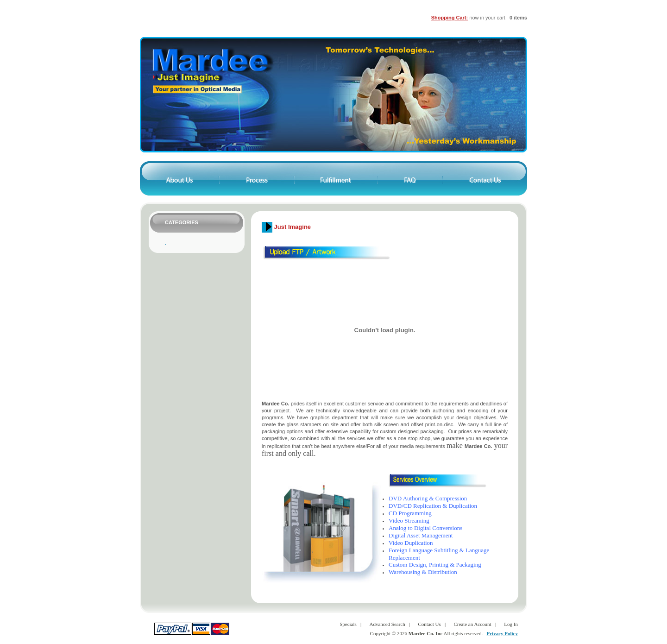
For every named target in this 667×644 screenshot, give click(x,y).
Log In (511, 624)
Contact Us (430, 624)
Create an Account (472, 624)
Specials (348, 624)
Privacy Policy (502, 633)
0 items (518, 18)
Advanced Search (387, 624)
